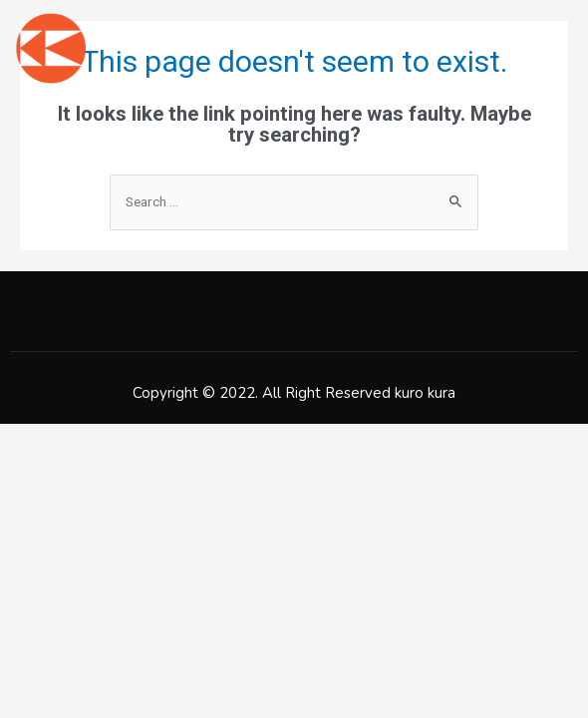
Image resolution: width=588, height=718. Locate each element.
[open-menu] (561, 48)
